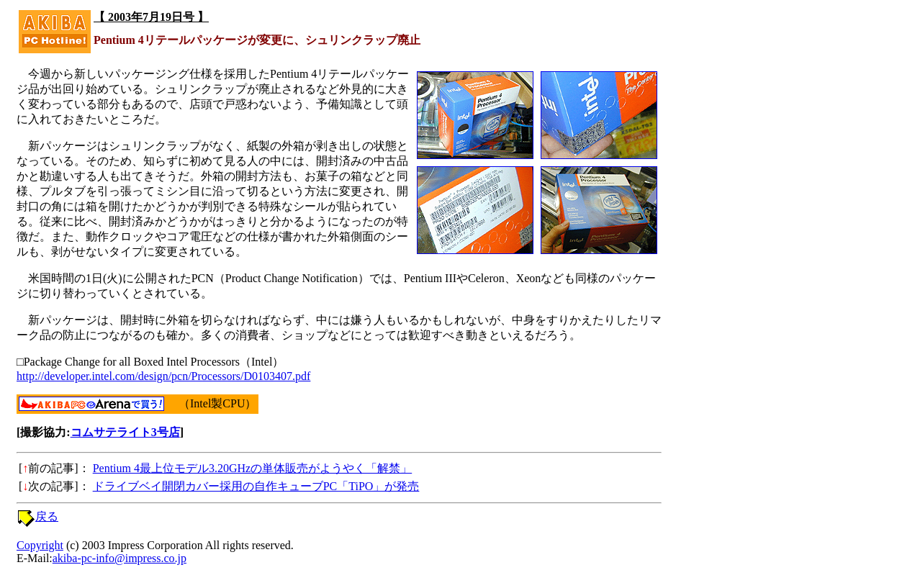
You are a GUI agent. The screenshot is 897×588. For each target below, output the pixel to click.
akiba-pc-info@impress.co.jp (120, 558)
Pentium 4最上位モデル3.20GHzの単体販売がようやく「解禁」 (253, 468)
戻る (47, 516)
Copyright (40, 545)
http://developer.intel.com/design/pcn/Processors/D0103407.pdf (163, 376)
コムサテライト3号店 (125, 432)
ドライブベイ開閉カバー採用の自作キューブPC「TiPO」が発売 (256, 486)
